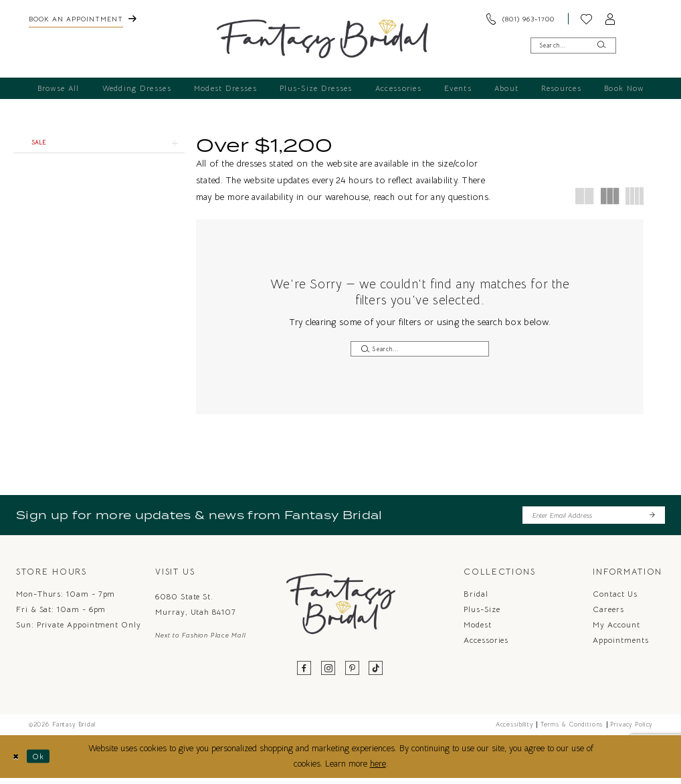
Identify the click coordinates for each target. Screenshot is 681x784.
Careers (608, 614)
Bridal (476, 599)
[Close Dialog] (17, 762)
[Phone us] (520, 19)
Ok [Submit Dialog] (44, 762)
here (378, 769)
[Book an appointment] (82, 19)
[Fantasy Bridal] (323, 39)
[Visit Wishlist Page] (587, 19)
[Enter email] (594, 519)
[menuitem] (82, 19)
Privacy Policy (631, 730)
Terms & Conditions (572, 730)
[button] (611, 19)
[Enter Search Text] (573, 45)
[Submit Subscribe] (651, 519)
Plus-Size (482, 614)
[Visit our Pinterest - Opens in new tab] (353, 674)
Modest (478, 630)
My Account (616, 630)
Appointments (620, 646)
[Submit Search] (601, 45)
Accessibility (514, 730)
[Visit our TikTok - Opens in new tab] (376, 674)
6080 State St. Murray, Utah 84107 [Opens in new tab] (196, 610)
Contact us (615, 599)
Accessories (486, 646)
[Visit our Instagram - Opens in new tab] (328, 674)
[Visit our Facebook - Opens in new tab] (305, 674)
